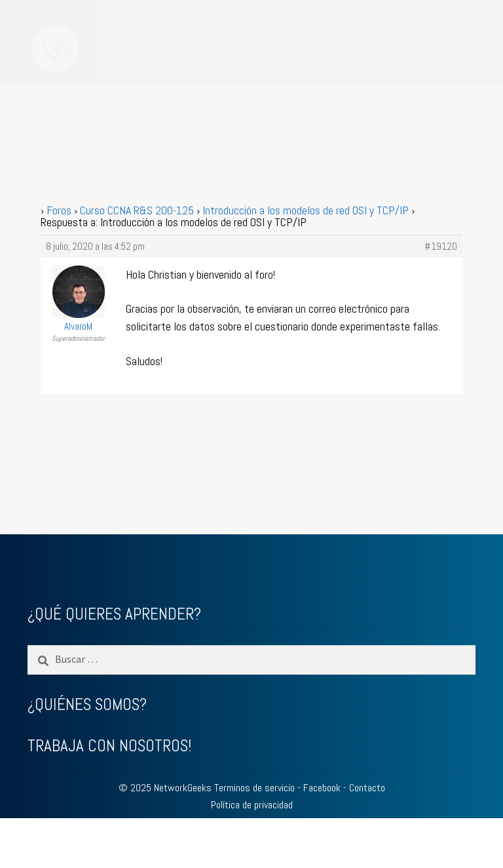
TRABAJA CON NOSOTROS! (109, 746)
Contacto (367, 788)
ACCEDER (372, 54)
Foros (59, 210)
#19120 (441, 247)
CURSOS (270, 54)
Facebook (322, 788)
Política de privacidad (252, 805)
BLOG (320, 54)
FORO (424, 54)
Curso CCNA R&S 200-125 (137, 210)
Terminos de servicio (254, 788)
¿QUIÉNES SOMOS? (87, 704)
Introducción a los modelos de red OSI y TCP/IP (306, 210)
